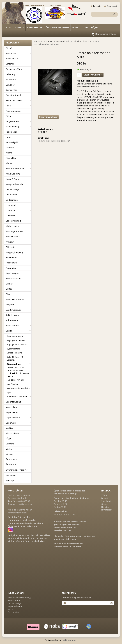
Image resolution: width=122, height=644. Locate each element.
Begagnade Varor (14, 69)
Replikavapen (12, 273)
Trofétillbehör (19, 325)
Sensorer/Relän (13, 278)
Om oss (8, 27)
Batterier (10, 64)
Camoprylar (11, 90)
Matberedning (13, 226)
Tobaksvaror (12, 320)
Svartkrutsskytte (19, 310)
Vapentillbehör (19, 418)
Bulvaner (10, 85)
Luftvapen (11, 216)
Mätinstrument (13, 237)
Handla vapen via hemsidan (22, 520)
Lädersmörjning (13, 221)
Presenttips (11, 263)
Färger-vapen (19, 121)
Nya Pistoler (12, 384)
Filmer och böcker (19, 100)
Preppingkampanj (14, 252)
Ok (111, 603)
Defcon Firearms (19, 353)
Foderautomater (14, 111)
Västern (19, 454)
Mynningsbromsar (15, 231)
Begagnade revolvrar (17, 345)
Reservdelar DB (16, 370)
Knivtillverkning (13, 174)
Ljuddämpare (12, 200)
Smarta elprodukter (15, 299)
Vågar (9, 438)
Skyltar (9, 284)
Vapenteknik (12, 412)
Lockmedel (11, 205)
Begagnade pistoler (16, 340)
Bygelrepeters (13, 349)
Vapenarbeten (35, 27)
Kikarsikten (19, 158)
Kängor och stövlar (15, 184)
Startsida (38, 41)
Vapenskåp (11, 407)
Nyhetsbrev (107, 510)
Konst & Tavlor (13, 179)
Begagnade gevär (15, 336)
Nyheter (10, 242)
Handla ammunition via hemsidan (25, 523)
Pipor (9, 392)
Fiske (19, 106)
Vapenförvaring (13, 402)
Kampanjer (11, 475)
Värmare (10, 444)
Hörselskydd (12, 142)
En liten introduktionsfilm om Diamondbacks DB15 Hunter (68, 545)
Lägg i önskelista (48, 117)
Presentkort (12, 257)
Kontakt (19, 27)
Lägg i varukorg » (93, 75)
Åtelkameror (12, 459)
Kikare (9, 153)
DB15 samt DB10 (16, 368)
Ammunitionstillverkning (19, 598)
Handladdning (19, 127)
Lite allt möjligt (91, 27)
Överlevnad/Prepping (57, 27)
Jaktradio (10, 148)
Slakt (8, 294)
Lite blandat (11, 195)
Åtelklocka (11, 465)
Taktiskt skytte (19, 315)
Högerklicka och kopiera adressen (54, 141)
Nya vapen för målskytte (18, 388)
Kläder (19, 163)
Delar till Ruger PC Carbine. (15, 358)
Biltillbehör (11, 80)
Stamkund (111, 6)
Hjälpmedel (11, 132)
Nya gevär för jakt (15, 380)
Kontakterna (14, 601)
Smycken (10, 305)
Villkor (104, 495)
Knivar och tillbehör (19, 168)
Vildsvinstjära (19, 433)
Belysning (10, 74)
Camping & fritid (13, 95)
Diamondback (19, 364)
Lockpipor (19, 210)
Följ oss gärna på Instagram (22, 526)
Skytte (19, 289)
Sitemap (10, 480)
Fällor (8, 116)
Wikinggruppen (70, 640)
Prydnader (11, 268)
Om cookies (13, 612)
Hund (8, 137)
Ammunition (19, 53)
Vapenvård (19, 423)
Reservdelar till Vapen (19, 396)
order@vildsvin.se (24, 504)
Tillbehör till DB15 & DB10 (19, 375)
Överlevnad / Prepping (19, 470)
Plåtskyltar (11, 247)
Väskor (19, 449)
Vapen (75, 27)
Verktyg (9, 428)
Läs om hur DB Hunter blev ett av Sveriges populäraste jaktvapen (74, 538)
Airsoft (9, 48)
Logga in (96, 6)
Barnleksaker (12, 58)
